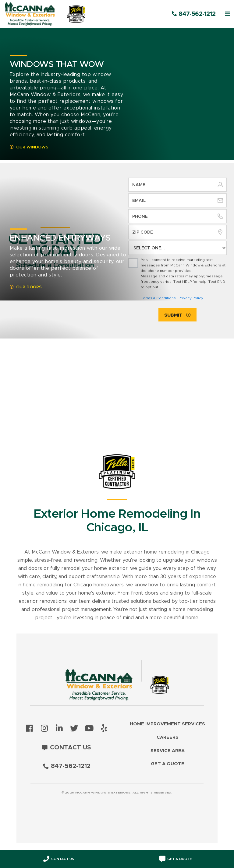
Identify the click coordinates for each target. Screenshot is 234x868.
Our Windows (32, 147)
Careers (168, 737)
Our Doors (29, 287)
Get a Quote (168, 764)
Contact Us (71, 748)
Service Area (168, 751)
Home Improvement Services (167, 724)
